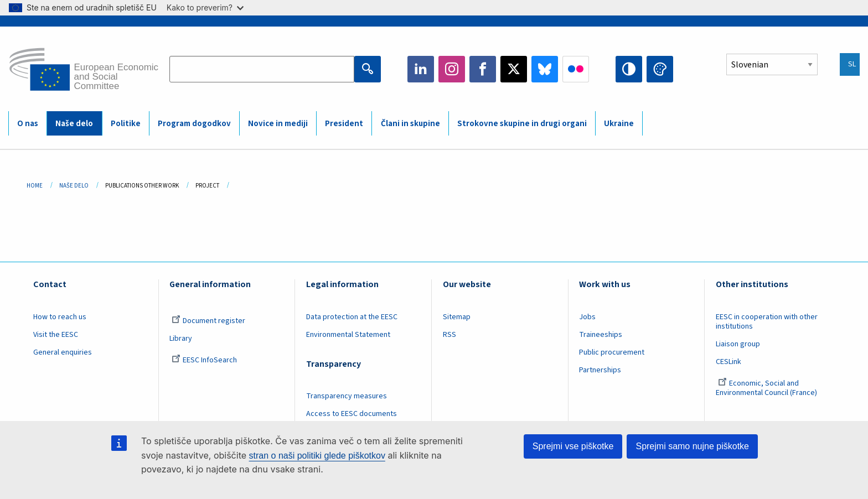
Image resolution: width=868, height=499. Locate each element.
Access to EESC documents (352, 414)
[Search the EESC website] (262, 69)
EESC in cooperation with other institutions (767, 322)
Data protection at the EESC (352, 317)
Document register (208, 321)
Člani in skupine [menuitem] (410, 124)
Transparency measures (347, 396)
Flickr (576, 69)
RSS (449, 335)
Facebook (483, 69)
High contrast (629, 69)
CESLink (728, 362)
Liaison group (738, 344)
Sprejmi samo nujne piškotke (692, 446)
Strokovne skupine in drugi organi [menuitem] (522, 124)
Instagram (452, 69)
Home (35, 186)
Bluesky (545, 69)
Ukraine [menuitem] (619, 124)
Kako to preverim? (205, 7)
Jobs (587, 317)
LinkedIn (421, 69)
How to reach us (60, 317)
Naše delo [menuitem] (74, 124)
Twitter (514, 69)
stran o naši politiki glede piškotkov (317, 456)
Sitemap (457, 317)
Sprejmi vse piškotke (573, 446)
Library (181, 339)
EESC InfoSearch (204, 360)
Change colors (660, 69)
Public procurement (612, 352)
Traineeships (601, 335)
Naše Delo (74, 186)
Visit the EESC (56, 335)
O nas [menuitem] (28, 124)
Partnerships (600, 370)
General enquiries (63, 352)
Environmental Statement (348, 335)
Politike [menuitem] (126, 124)
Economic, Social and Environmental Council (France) (767, 388)
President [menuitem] (344, 124)
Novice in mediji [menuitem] (278, 124)
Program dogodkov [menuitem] (194, 124)
